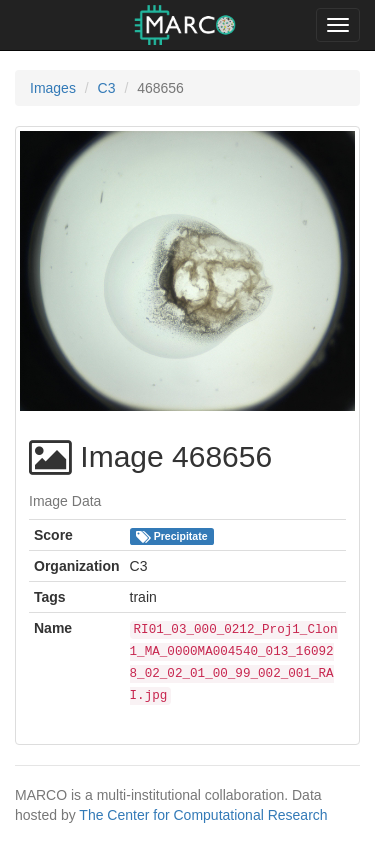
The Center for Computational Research (203, 815)
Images (53, 88)
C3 (107, 88)
